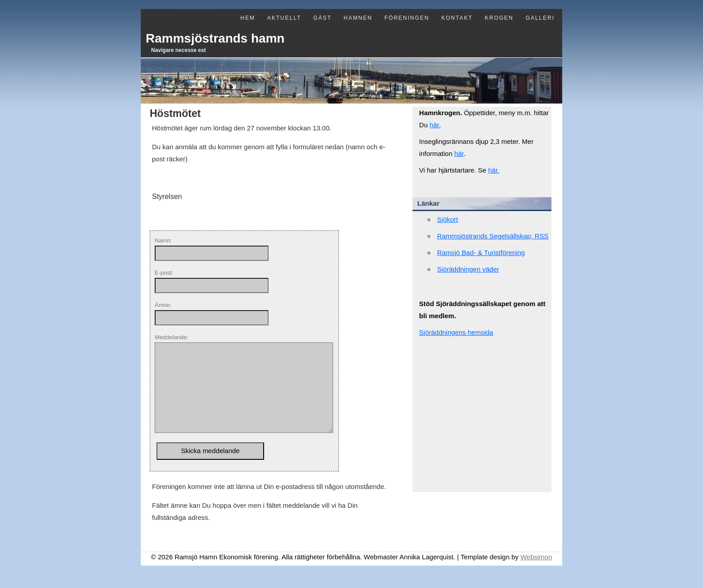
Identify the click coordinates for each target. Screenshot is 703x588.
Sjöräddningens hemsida (456, 332)
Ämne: (163, 305)
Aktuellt (284, 18)
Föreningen (407, 18)
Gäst (323, 18)
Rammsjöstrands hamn (215, 38)
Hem (248, 18)
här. (435, 125)
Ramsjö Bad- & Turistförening (481, 253)
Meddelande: (171, 337)
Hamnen (358, 18)
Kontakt (457, 18)
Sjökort (448, 219)
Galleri (540, 18)
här (459, 153)
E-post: (164, 273)
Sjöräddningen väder (468, 269)
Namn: (163, 240)
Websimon (536, 575)
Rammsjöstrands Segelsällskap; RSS (493, 236)
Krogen (499, 18)
